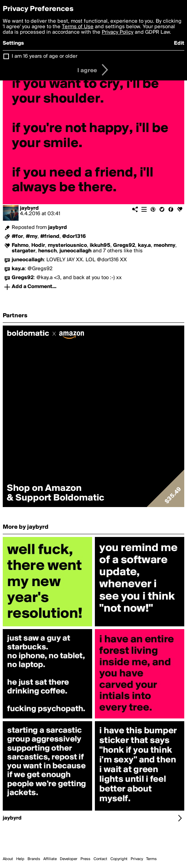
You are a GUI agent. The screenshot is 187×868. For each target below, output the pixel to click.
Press (85, 859)
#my (32, 237)
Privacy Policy (118, 32)
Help (20, 859)
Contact (100, 859)
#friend (50, 237)
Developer (69, 859)
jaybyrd (29, 208)
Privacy (137, 859)
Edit (179, 43)
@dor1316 (74, 237)
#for (17, 237)
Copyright (119, 859)
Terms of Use (78, 27)
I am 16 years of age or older (45, 56)
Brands (34, 859)
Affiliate (50, 859)
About (8, 859)
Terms (151, 859)
